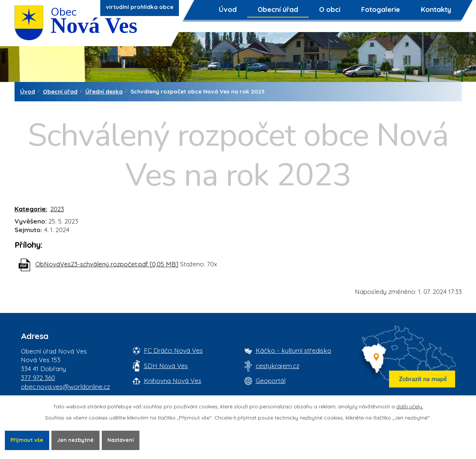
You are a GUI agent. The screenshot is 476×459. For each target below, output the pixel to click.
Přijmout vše (27, 440)
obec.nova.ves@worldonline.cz (65, 387)
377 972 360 (38, 378)
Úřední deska (104, 91)
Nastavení (121, 440)
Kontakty (436, 9)
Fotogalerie (381, 9)
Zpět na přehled (48, 297)
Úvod (228, 9)
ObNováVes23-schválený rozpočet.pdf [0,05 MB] (107, 264)
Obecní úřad (278, 9)
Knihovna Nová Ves (173, 381)
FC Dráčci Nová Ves (173, 350)
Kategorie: (31, 209)
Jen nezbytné (75, 440)
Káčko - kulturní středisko (294, 350)
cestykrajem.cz (278, 366)
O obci (330, 9)
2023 (57, 209)
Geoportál (271, 381)
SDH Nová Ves (166, 366)
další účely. (410, 406)
